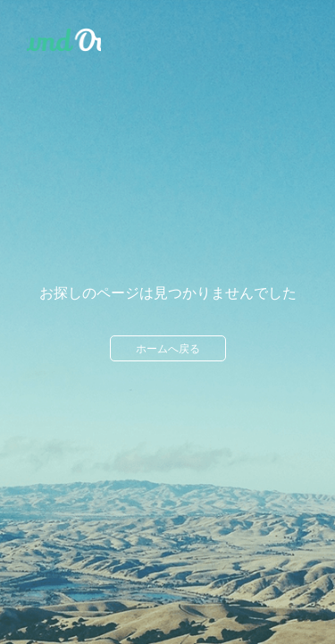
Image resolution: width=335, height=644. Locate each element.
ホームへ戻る (168, 349)
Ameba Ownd (64, 40)
